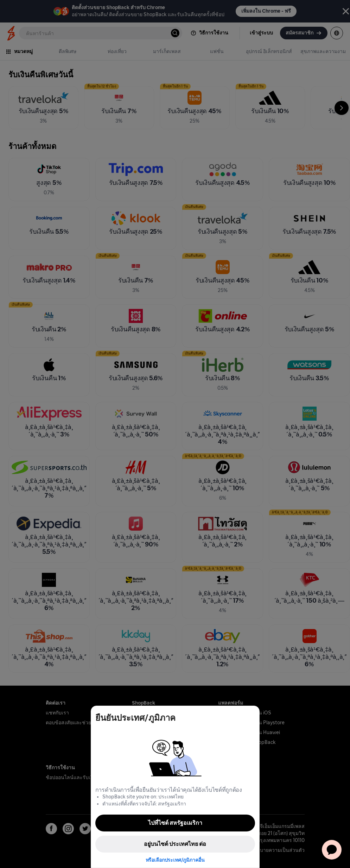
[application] (332, 850)
